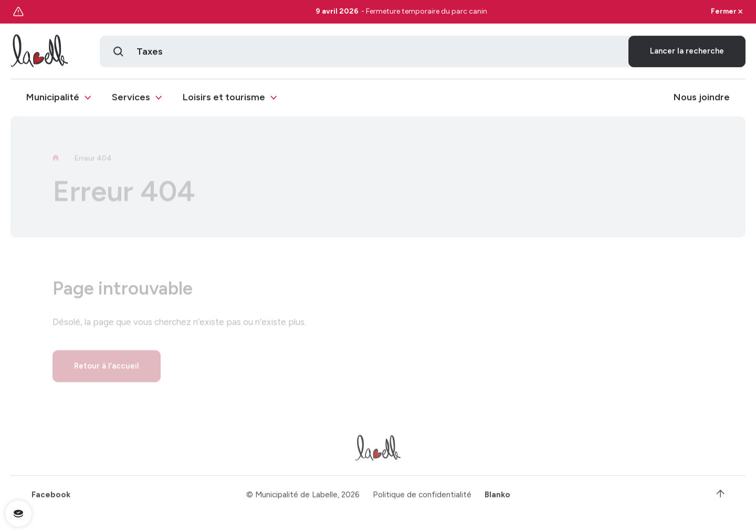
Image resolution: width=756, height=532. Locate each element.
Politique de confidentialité (422, 498)
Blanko (497, 498)
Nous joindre (702, 99)
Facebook (51, 498)
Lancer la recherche (687, 52)
